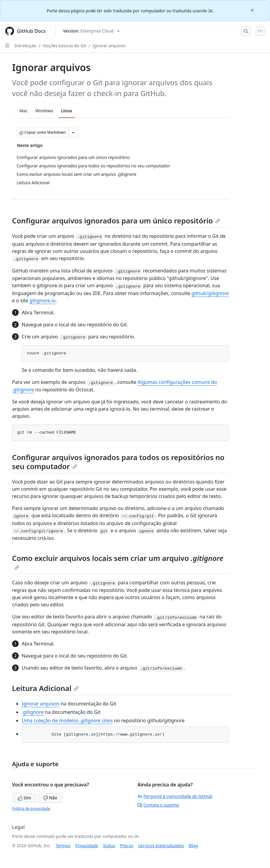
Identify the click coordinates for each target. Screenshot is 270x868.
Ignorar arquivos (109, 46)
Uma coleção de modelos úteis (67, 720)
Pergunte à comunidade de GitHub (175, 796)
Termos (63, 846)
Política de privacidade (31, 809)
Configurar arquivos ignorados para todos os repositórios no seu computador (118, 462)
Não (50, 798)
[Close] (253, 10)
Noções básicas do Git (64, 46)
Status (109, 846)
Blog (193, 846)
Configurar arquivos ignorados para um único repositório (116, 221)
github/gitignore (210, 293)
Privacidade (87, 846)
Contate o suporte (158, 805)
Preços (127, 846)
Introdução (25, 46)
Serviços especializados (161, 846)
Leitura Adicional (45, 688)
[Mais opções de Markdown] (73, 132)
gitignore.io (43, 300)
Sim (24, 798)
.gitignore (33, 712)
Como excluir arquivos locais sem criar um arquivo (118, 562)
